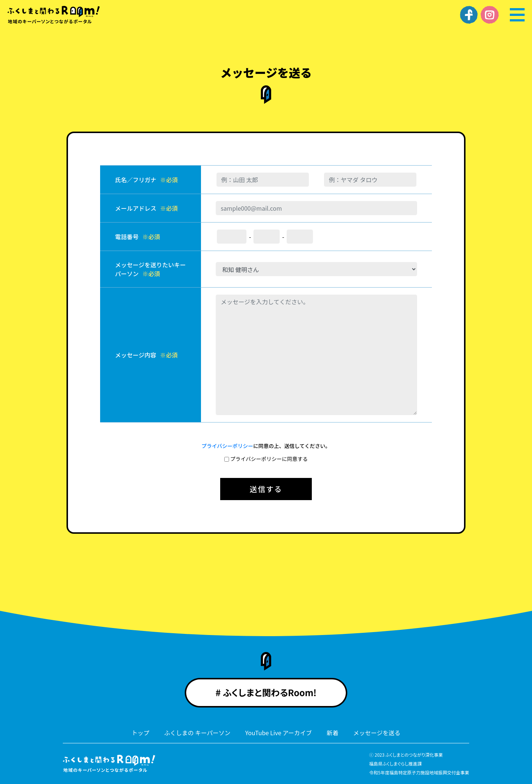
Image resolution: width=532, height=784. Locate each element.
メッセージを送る (377, 733)
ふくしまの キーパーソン (197, 733)
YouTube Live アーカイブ (279, 733)
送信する (266, 489)
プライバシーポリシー (228, 446)
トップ (140, 733)
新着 (332, 733)
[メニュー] (517, 15)
